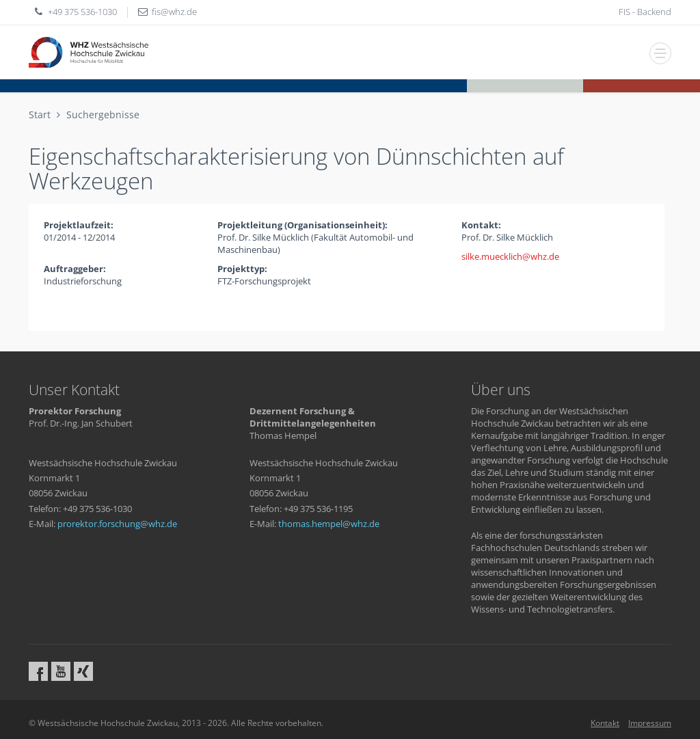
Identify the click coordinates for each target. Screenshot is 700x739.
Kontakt (605, 723)
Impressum (650, 723)
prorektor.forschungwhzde (117, 524)
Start (40, 115)
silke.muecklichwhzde (510, 256)
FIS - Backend (645, 12)
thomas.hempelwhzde (329, 524)
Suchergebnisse (103, 115)
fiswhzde (174, 12)
